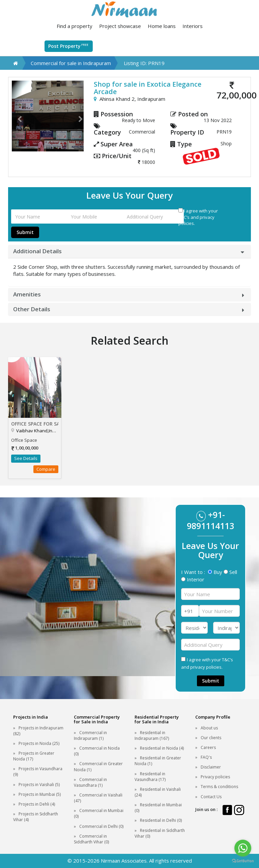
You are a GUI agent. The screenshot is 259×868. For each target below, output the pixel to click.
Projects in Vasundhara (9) (38, 772)
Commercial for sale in (71, 63)
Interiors (193, 26)
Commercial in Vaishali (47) (98, 798)
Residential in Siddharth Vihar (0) (160, 833)
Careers (208, 747)
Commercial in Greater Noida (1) (98, 766)
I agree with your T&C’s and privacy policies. (198, 217)
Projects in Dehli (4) (37, 804)
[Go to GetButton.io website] (243, 861)
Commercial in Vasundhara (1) (90, 782)
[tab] (129, 251)
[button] (17, 116)
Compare (46, 469)
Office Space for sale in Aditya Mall (35, 424)
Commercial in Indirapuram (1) (90, 735)
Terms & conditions (219, 787)
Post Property (69, 46)
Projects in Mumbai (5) (40, 794)
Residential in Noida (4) (162, 748)
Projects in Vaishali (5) (39, 785)
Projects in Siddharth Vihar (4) (36, 817)
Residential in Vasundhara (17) (150, 777)
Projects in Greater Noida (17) (34, 756)
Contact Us (211, 797)
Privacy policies (215, 777)
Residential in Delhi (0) (161, 820)
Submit (25, 232)
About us (209, 728)
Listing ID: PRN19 (144, 63)
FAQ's (206, 757)
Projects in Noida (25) (39, 743)
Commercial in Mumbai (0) (99, 813)
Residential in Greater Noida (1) (158, 761)
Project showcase (120, 26)
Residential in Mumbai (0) (158, 808)
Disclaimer (211, 767)
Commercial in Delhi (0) (101, 826)
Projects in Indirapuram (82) (38, 731)
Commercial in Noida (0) (97, 751)
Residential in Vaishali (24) (158, 792)
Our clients (211, 738)
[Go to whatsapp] (243, 848)
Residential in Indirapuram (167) (152, 735)
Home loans (162, 26)
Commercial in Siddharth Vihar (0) (91, 839)
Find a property (75, 26)
